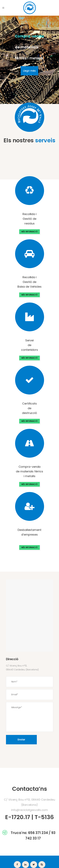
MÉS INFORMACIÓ (29, 232)
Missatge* (30, 717)
